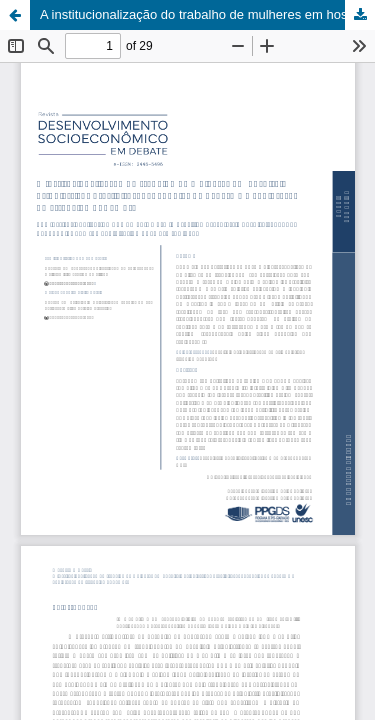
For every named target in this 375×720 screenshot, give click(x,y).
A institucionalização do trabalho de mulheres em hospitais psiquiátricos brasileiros (207, 14)
